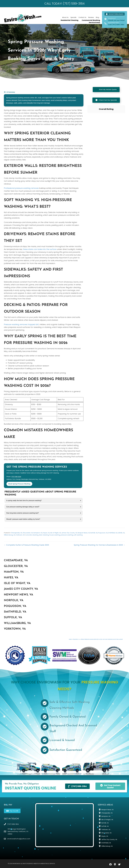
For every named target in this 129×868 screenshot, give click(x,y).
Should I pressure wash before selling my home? (23, 519)
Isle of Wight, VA (56, 533)
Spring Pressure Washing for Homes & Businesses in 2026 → (99, 545)
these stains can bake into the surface (40, 249)
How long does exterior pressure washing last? (22, 513)
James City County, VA (69, 533)
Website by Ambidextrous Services (44, 864)
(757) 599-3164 (16, 477)
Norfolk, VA (94, 533)
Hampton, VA (38, 533)
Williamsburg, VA (10, 535)
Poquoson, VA (103, 533)
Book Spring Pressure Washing (19, 484)
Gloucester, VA (28, 533)
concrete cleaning (32, 535)
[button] (115, 14)
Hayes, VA (46, 533)
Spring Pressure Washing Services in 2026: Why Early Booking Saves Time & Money (102, 639)
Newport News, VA (84, 533)
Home (70, 639)
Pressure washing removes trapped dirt (21, 324)
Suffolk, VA (121, 533)
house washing (55, 535)
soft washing (78, 535)
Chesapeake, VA (16, 533)
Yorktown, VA (20, 535)
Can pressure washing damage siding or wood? (23, 507)
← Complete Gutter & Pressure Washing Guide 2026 (26, 545)
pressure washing (67, 535)
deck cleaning (44, 535)
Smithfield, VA (113, 533)
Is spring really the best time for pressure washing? (24, 500)
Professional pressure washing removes (21, 188)
